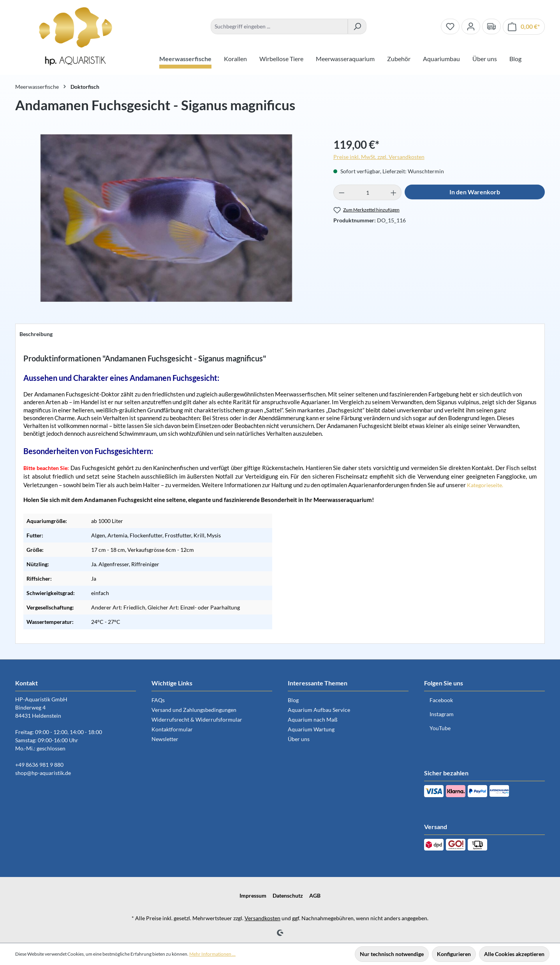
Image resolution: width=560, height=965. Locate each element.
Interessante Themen (318, 683)
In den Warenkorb (475, 192)
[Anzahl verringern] (342, 192)
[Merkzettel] (450, 26)
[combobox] (279, 26)
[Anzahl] (367, 192)
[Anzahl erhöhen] (394, 192)
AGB (315, 895)
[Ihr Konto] (471, 26)
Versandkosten (262, 918)
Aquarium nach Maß (313, 719)
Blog (293, 700)
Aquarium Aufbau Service (319, 710)
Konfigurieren (454, 954)
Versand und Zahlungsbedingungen (194, 710)
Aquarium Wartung (311, 729)
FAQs (158, 700)
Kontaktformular (172, 729)
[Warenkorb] (524, 27)
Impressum (253, 895)
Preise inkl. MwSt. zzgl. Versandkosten (379, 157)
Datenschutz (288, 895)
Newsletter (165, 739)
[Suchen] (357, 26)
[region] (166, 222)
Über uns (299, 739)
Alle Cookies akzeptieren (514, 954)
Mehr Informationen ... (212, 954)
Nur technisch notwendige (392, 954)
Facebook (441, 700)
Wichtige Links (172, 683)
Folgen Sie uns (444, 683)
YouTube (440, 728)
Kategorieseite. (485, 485)
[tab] (36, 334)
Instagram (442, 714)
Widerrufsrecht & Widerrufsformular (197, 719)
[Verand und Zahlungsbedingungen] (491, 26)
